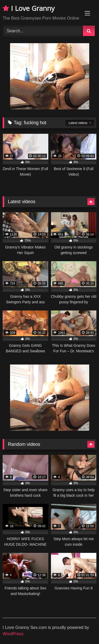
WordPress (13, 634)
